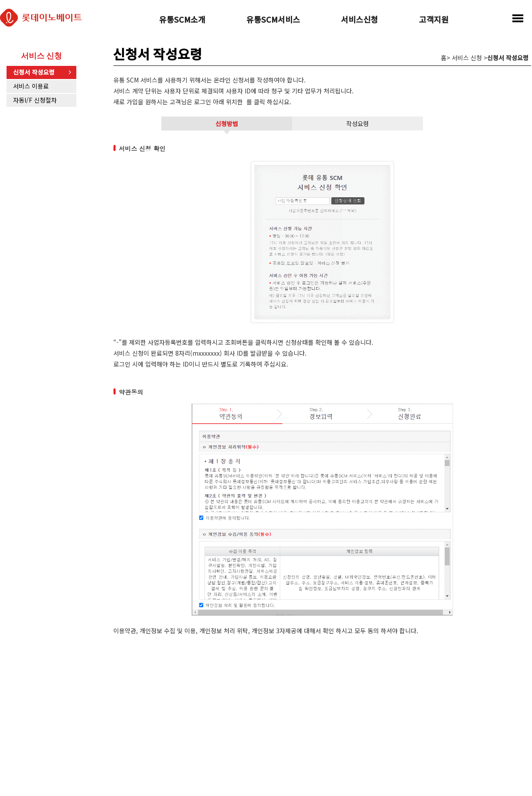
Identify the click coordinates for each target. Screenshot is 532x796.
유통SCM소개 (182, 20)
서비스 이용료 (31, 86)
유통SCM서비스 (273, 20)
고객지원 (434, 20)
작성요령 (358, 124)
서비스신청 (360, 20)
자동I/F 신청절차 (35, 100)
